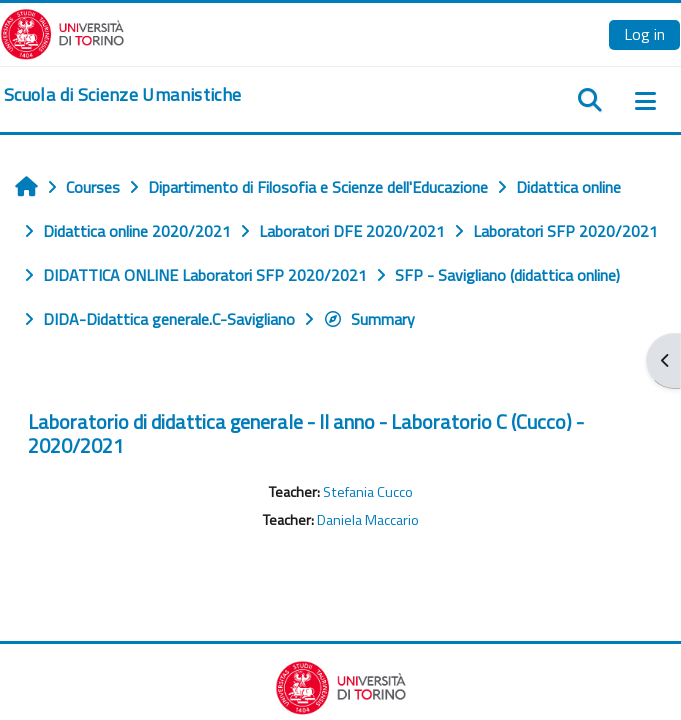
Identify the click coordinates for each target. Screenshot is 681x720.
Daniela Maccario (368, 520)
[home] (122, 95)
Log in (644, 34)
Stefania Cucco (368, 492)
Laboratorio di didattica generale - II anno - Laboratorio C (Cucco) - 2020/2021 (306, 433)
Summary (369, 319)
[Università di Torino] (62, 32)
